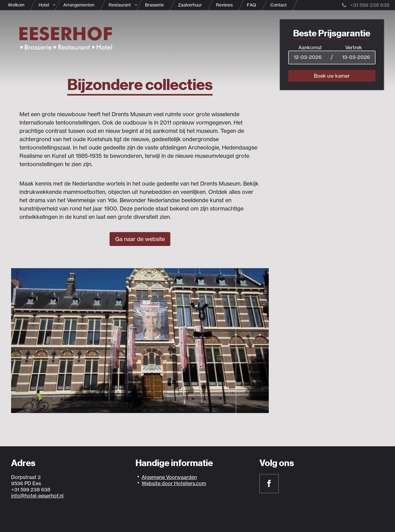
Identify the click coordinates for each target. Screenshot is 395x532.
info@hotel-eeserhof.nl (37, 496)
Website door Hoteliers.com (174, 483)
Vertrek (354, 47)
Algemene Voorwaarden (169, 477)
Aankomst (310, 47)
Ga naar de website (140, 239)
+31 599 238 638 (366, 5)
